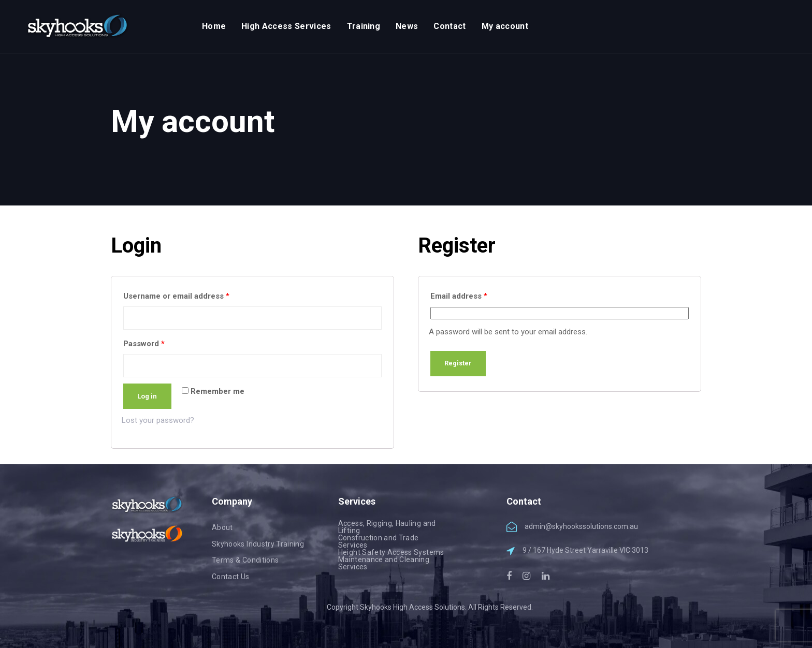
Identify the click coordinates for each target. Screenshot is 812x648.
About (222, 527)
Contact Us (231, 577)
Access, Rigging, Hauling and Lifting (387, 527)
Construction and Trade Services (379, 541)
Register (458, 363)
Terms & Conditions (245, 560)
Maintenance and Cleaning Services (384, 563)
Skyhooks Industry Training (258, 544)
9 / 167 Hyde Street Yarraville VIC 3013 (585, 550)
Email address (459, 296)
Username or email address (176, 296)
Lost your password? (158, 420)
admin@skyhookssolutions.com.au (581, 526)
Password (144, 344)
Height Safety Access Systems (391, 552)
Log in (147, 396)
